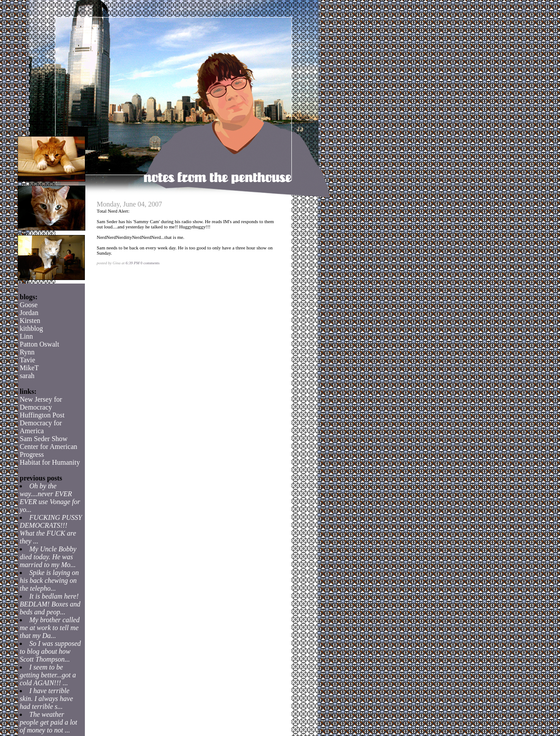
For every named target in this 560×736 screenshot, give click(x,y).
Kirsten (30, 321)
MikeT (29, 368)
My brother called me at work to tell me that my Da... (50, 628)
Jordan (29, 313)
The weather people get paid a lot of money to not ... (49, 722)
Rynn (27, 352)
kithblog (31, 328)
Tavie (27, 360)
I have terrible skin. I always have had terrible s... (46, 699)
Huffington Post (42, 415)
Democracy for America (41, 427)
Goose (29, 305)
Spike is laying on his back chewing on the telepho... (49, 580)
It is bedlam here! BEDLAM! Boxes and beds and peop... (50, 604)
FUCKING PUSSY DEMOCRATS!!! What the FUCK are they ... (51, 529)
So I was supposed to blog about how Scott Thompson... (50, 651)
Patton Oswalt (39, 344)
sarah (27, 376)
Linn (26, 336)
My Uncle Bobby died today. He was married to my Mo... (48, 557)
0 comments (150, 263)
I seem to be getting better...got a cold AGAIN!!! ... (48, 675)
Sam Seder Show (44, 439)
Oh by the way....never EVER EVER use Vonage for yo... (50, 498)
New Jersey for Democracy (41, 403)
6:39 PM (133, 263)
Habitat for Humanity (50, 462)
